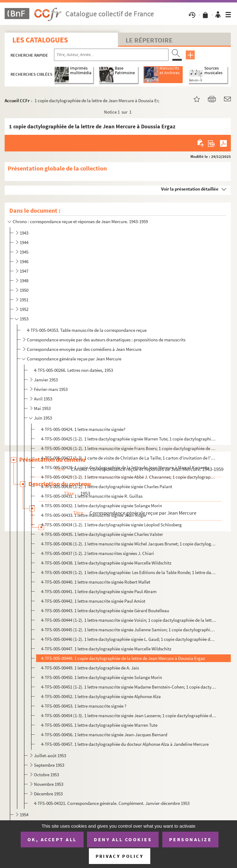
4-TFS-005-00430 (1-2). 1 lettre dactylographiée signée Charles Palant (107, 486)
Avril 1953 (43, 399)
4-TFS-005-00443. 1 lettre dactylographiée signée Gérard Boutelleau (105, 611)
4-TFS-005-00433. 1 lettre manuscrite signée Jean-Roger (94, 515)
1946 (24, 261)
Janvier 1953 (46, 380)
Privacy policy (120, 856)
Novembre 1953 (49, 784)
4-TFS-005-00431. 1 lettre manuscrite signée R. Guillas (92, 496)
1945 (24, 252)
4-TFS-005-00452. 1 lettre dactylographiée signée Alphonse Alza (101, 696)
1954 (24, 815)
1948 (24, 281)
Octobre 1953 (46, 775)
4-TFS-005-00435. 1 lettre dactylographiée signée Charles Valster (102, 534)
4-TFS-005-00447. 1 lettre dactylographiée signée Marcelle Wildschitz (106, 649)
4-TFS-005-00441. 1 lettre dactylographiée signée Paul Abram (99, 591)
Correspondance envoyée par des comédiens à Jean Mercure (84, 349)
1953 (24, 319)
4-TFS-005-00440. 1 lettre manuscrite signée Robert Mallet (96, 582)
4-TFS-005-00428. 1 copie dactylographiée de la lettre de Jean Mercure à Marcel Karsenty (125, 467)
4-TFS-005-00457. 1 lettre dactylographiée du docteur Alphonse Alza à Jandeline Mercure (125, 744)
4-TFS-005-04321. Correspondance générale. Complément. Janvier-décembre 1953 (112, 803)
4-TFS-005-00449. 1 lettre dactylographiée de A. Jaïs (90, 668)
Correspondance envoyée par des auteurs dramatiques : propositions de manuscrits (106, 340)
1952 (24, 309)
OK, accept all (52, 839)
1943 (24, 233)
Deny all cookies (123, 839)
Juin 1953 (43, 418)
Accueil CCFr (17, 100)
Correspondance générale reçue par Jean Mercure (74, 359)
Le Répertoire (149, 40)
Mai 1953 (42, 408)
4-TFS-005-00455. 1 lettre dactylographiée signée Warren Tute (99, 725)
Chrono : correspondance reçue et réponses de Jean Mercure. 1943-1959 (80, 221)
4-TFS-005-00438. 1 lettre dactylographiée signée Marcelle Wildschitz (106, 563)
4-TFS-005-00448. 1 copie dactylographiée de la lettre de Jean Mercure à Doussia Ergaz (123, 658)
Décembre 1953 (48, 794)
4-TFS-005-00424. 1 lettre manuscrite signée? (83, 429)
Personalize (191, 839)
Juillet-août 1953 (50, 755)
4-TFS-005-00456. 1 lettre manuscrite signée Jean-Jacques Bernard (104, 735)
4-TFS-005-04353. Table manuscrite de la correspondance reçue (87, 330)
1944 (24, 242)
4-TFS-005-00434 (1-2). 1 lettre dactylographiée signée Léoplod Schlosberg (111, 525)
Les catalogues (40, 40)
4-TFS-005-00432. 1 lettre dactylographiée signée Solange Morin (102, 506)
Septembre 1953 (49, 765)
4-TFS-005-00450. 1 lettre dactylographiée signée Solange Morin (102, 677)
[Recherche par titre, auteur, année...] (111, 55)
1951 (24, 300)
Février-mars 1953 (51, 389)
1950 (24, 290)
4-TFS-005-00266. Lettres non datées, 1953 (73, 370)
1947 (24, 271)
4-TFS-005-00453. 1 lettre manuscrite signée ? (84, 706)
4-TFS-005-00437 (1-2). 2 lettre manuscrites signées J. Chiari (98, 553)
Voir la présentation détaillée (190, 189)
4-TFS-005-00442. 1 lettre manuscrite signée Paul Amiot (93, 601)
